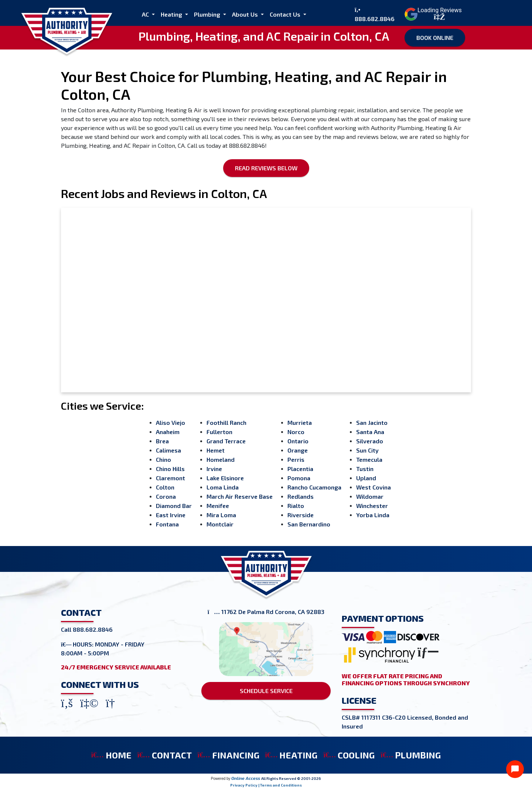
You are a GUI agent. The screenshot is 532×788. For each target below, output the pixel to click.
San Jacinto (372, 422)
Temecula (369, 459)
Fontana (167, 524)
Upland (366, 478)
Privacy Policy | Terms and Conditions (266, 785)
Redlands (301, 496)
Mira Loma (221, 515)
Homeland (221, 459)
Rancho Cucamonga (314, 487)
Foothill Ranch (226, 422)
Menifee (218, 506)
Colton (165, 487)
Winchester (372, 506)
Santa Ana (370, 432)
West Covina (374, 487)
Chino (163, 459)
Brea (162, 441)
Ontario (298, 441)
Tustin (365, 469)
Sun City (367, 450)
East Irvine (171, 515)
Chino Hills (170, 469)
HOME (111, 755)
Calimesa (168, 450)
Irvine (214, 469)
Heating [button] (172, 14)
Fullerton (219, 432)
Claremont (170, 478)
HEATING (291, 755)
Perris (296, 459)
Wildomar (370, 496)
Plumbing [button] (208, 14)
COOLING (349, 755)
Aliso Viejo (170, 422)
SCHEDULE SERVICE (266, 691)
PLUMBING (411, 755)
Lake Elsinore (225, 478)
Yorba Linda (373, 515)
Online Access (246, 778)
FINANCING (229, 755)
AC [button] (146, 14)
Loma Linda (223, 487)
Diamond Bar (174, 506)
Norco (296, 432)
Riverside (301, 515)
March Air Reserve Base (240, 496)
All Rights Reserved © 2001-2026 (291, 778)
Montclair (220, 524)
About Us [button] (246, 14)
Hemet (216, 450)
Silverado (370, 441)
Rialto (296, 506)
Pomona (299, 478)
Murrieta (300, 422)
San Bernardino (309, 524)
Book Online (435, 37)
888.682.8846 (375, 19)
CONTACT (165, 755)
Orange (298, 450)
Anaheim (168, 432)
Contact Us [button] (286, 14)
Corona (166, 496)
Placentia (300, 469)
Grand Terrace (226, 441)
